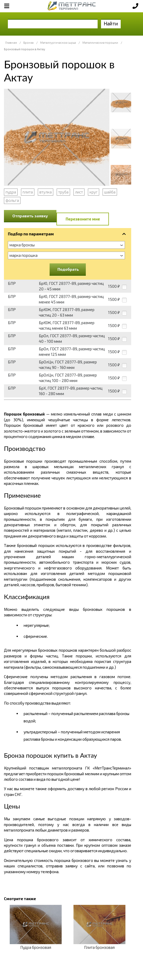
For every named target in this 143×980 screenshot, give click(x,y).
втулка (46, 192)
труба (63, 192)
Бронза (28, 43)
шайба (110, 192)
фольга (12, 200)
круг (94, 192)
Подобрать (68, 269)
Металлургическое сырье (58, 43)
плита (28, 192)
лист (79, 192)
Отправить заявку (30, 216)
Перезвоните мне (83, 219)
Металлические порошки (100, 43)
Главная (11, 43)
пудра (11, 192)
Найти (111, 23)
